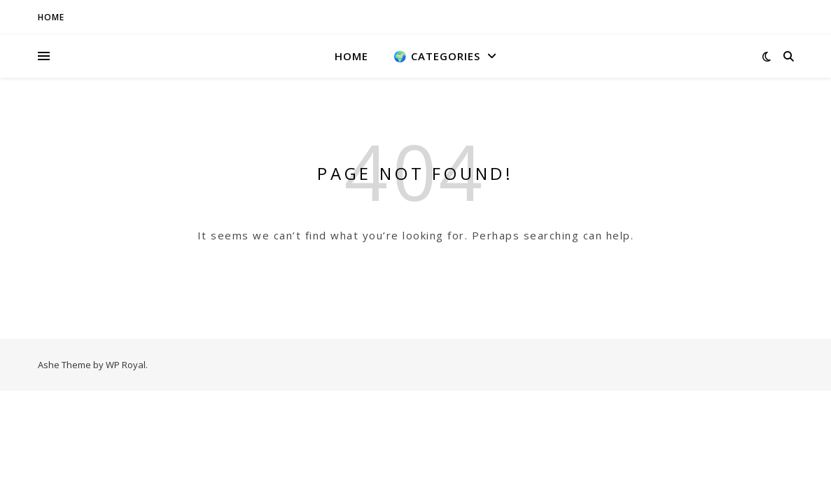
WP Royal (126, 365)
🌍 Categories (437, 56)
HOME (51, 17)
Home (351, 56)
